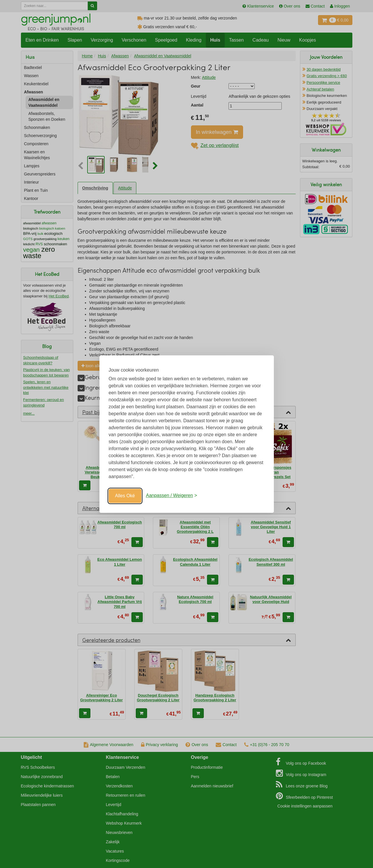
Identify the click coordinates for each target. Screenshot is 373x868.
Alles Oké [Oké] (125, 496)
